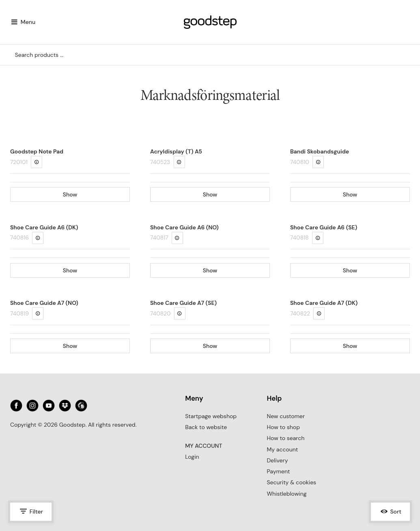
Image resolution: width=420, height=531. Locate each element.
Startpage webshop (211, 416)
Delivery (277, 460)
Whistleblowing (286, 494)
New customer (286, 416)
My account (282, 449)
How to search (285, 438)
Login (192, 457)
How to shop (283, 427)
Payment (278, 471)
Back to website (206, 427)
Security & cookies (291, 482)
